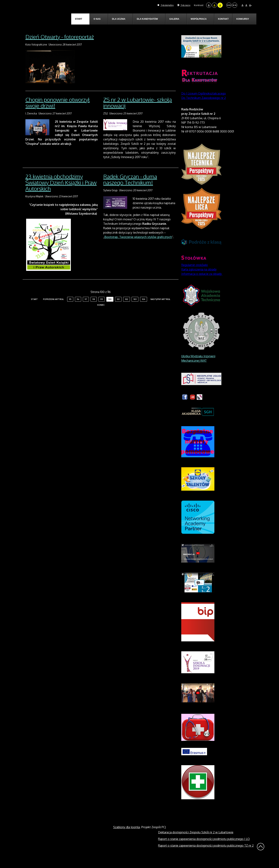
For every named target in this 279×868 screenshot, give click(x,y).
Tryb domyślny (161, 5)
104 (144, 308)
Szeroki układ (235, 5)
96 (78, 308)
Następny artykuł (160, 308)
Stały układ (229, 5)
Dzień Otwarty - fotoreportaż (60, 45)
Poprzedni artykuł (53, 308)
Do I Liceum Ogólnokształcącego (204, 102)
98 (94, 308)
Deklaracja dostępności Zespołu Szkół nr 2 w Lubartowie (196, 841)
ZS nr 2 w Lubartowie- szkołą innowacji (138, 111)
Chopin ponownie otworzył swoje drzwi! (58, 111)
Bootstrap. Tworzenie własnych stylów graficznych (138, 246)
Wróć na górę (261, 855)
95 (70, 308)
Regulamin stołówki (195, 273)
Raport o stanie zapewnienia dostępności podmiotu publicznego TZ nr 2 (206, 854)
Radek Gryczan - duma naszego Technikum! (130, 188)
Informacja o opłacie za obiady (202, 282)
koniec (101, 314)
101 (118, 308)
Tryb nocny (182, 5)
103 (135, 308)
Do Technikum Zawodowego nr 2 (204, 106)
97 (86, 308)
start (34, 308)
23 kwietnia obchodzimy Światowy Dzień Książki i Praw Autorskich (61, 191)
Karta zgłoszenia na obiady (199, 278)
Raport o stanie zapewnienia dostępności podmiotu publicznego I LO (204, 847)
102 (127, 308)
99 (102, 308)
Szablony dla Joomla (127, 836)
